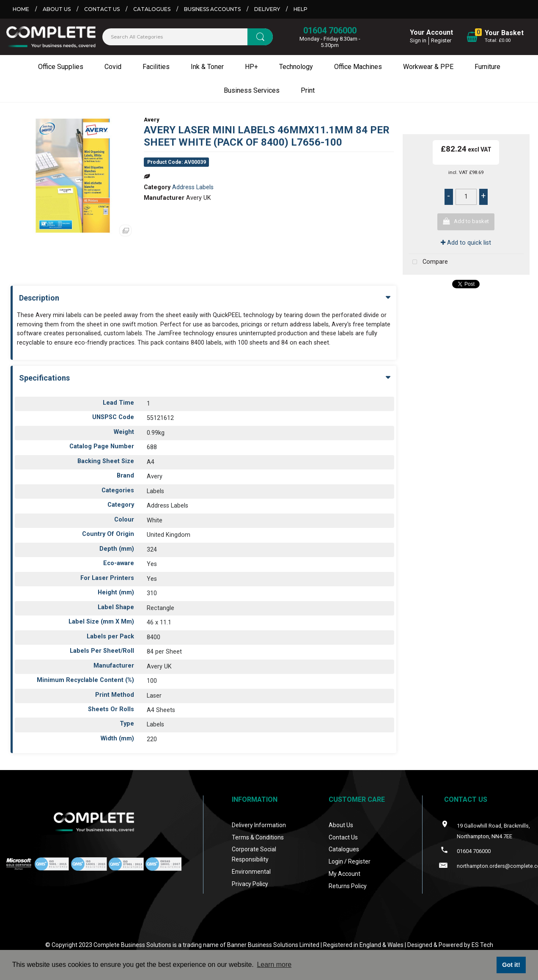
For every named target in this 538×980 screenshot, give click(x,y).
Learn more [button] (274, 965)
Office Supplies (61, 67)
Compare (428, 262)
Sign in (418, 40)
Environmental (251, 872)
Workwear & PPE (428, 67)
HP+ (251, 67)
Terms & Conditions (258, 837)
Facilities (156, 67)
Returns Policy (348, 886)
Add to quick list (466, 243)
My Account (344, 874)
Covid (113, 67)
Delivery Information (259, 825)
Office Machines (358, 67)
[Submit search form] (260, 37)
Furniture (487, 67)
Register (441, 40)
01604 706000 (330, 30)
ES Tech (482, 945)
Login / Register (350, 861)
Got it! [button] (511, 965)
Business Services (252, 90)
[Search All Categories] (188, 37)
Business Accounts (212, 9)
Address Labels (193, 187)
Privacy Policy (250, 884)
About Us (57, 9)
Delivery (267, 9)
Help (301, 9)
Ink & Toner (207, 67)
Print (308, 90)
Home (21, 9)
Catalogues (152, 9)
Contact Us (102, 9)
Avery (152, 120)
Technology (296, 67)
